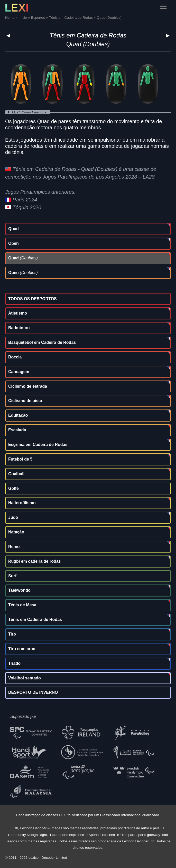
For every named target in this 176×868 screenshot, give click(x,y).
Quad (13, 229)
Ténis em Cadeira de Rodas (88, 35)
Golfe (13, 488)
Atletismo (18, 313)
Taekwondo (19, 590)
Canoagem (19, 372)
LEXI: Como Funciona (30, 112)
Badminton (19, 328)
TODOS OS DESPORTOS (33, 299)
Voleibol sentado (25, 678)
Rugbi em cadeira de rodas (35, 561)
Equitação (18, 415)
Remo (14, 547)
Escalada (17, 430)
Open (13, 243)
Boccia (15, 357)
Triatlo (14, 663)
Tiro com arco (22, 649)
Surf (12, 576)
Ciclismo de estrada (28, 386)
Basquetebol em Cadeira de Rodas (42, 342)
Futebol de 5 (20, 459)
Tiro (12, 634)
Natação (16, 532)
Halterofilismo (22, 503)
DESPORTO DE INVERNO (33, 692)
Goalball (16, 474)
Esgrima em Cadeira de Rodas (38, 445)
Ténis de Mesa (22, 605)
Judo (13, 517)
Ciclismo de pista (25, 401)
